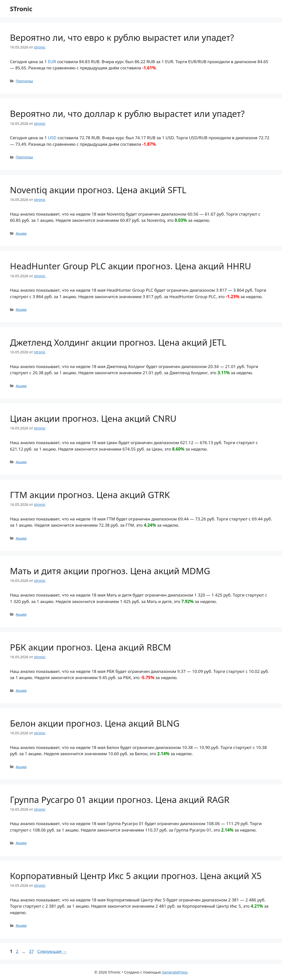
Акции (21, 233)
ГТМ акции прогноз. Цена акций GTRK (90, 495)
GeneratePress (175, 972)
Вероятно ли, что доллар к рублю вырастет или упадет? (127, 114)
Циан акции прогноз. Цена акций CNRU (93, 418)
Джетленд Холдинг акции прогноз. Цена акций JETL (118, 342)
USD (52, 138)
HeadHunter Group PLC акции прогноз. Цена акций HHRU (131, 266)
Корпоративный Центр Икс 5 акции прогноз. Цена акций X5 (136, 876)
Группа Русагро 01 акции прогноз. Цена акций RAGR (120, 800)
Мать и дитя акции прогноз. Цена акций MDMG (110, 571)
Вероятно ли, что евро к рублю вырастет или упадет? (122, 37)
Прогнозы (24, 81)
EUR (52, 62)
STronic (21, 9)
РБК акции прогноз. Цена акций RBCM (91, 647)
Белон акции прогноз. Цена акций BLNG (95, 723)
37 (32, 951)
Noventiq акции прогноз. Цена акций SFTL (98, 190)
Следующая (52, 951)
